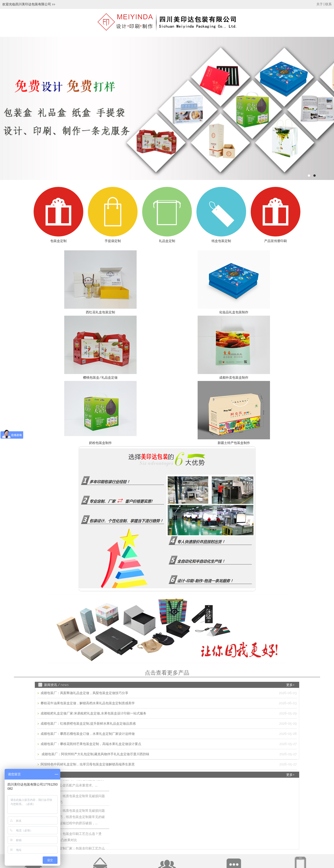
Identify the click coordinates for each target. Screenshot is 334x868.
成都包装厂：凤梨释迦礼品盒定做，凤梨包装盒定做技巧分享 (84, 693)
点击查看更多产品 (167, 673)
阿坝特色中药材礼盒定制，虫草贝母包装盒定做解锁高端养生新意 (87, 764)
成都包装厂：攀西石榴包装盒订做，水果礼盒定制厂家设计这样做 (87, 734)
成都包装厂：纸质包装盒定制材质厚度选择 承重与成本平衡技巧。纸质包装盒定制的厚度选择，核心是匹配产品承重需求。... (74, 781)
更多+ (290, 685)
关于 (320, 4)
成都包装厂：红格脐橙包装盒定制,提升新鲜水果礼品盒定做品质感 (88, 724)
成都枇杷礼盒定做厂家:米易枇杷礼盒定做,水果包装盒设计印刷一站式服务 (93, 713)
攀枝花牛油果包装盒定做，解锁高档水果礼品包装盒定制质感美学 (87, 703)
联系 (328, 4)
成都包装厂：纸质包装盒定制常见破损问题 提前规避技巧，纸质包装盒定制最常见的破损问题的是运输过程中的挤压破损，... (74, 819)
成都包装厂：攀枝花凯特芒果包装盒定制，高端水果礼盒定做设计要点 (91, 744)
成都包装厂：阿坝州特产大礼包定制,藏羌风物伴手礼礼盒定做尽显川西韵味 (95, 754)
